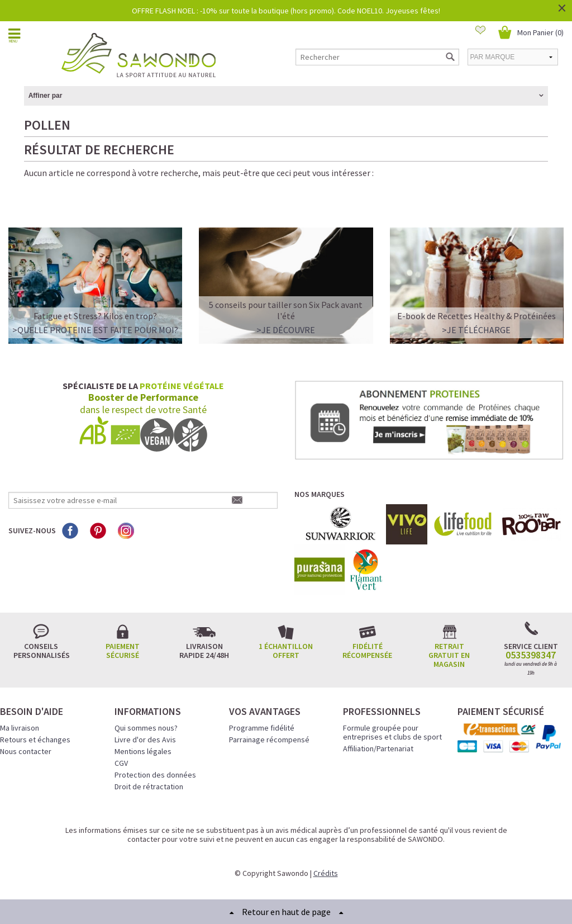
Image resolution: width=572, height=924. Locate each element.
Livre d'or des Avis (145, 740)
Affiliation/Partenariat (378, 748)
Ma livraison (20, 728)
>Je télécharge (476, 330)
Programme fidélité (262, 728)
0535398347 (531, 655)
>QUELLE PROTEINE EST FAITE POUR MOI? (95, 330)
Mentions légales (143, 751)
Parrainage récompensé (269, 740)
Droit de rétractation (149, 786)
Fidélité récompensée (367, 651)
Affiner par (46, 96)
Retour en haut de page (286, 912)
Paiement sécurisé (123, 651)
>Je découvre (286, 330)
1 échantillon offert (286, 651)
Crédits (326, 873)
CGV (121, 763)
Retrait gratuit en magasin (449, 655)
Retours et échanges (35, 740)
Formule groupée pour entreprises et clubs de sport (392, 732)
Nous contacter (26, 751)
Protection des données (155, 775)
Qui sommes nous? (146, 728)
